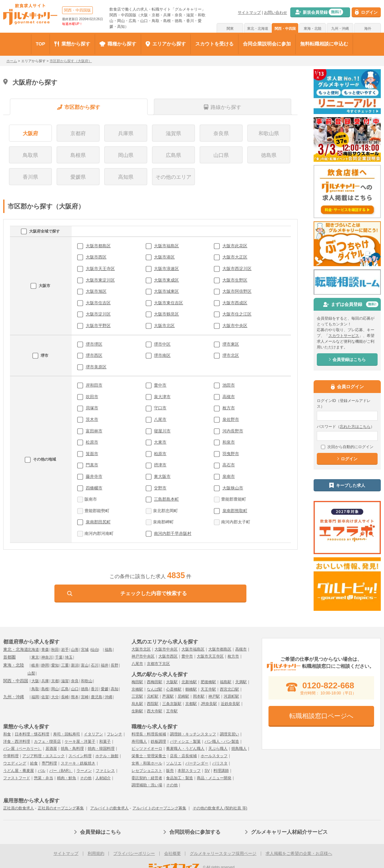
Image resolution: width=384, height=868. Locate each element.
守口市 (160, 408)
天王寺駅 (208, 689)
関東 (230, 29)
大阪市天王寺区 (100, 269)
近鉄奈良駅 (230, 704)
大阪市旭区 (96, 291)
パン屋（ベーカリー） (22, 749)
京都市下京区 (158, 664)
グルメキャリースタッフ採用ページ (223, 853)
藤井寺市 (94, 476)
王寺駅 (172, 711)
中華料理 (11, 756)
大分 (55, 697)
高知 (115, 689)
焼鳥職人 (239, 749)
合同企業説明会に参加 (267, 44)
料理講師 (221, 771)
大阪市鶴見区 (166, 314)
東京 (35, 657)
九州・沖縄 (340, 29)
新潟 (75, 665)
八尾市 (160, 419)
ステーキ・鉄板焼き (78, 763)
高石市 (229, 465)
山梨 (31, 673)
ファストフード (17, 778)
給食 (34, 763)
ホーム (12, 61)
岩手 (65, 650)
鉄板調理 (158, 741)
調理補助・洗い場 (147, 785)
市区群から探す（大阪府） (71, 61)
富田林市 (94, 431)
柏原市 (160, 454)
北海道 (33, 650)
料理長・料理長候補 (149, 734)
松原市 (92, 442)
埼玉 (69, 657)
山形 (75, 650)
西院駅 (153, 704)
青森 (45, 650)
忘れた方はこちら (355, 427)
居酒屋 (51, 749)
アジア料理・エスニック (44, 756)
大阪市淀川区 (98, 314)
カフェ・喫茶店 (47, 741)
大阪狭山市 (233, 488)
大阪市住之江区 (237, 314)
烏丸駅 (137, 704)
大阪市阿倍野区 (237, 291)
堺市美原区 (96, 367)
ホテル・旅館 (107, 756)
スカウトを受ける (214, 44)
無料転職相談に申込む (324, 44)
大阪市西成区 (235, 303)
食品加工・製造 (180, 778)
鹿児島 (97, 697)
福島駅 (226, 682)
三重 (65, 665)
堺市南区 (162, 355)
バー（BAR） (61, 771)
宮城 (85, 650)
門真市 (92, 465)
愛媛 (105, 689)
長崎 (65, 697)
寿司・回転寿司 (67, 734)
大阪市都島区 (98, 246)
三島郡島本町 (166, 499)
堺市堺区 (94, 344)
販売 (170, 771)
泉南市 (229, 476)
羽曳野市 (231, 454)
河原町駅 (231, 696)
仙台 (95, 650)
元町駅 (153, 696)
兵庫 (45, 681)
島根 (45, 689)
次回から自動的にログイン (347, 447)
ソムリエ (174, 763)
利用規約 (96, 853)
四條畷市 (94, 488)
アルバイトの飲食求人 (109, 808)
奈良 (75, 681)
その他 (86, 778)
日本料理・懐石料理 (32, 734)
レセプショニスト (147, 771)
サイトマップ (249, 12)
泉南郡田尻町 (98, 522)
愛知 (55, 665)
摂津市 (160, 465)
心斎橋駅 (174, 689)
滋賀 (65, 681)
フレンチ (115, 734)
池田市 (229, 385)
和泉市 (229, 442)
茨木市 (92, 419)
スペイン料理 (80, 756)
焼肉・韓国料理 (101, 749)
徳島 (85, 689)
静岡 (45, 665)
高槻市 (229, 397)
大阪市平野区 (98, 326)
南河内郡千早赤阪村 (173, 533)
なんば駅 (155, 689)
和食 (7, 734)
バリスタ (220, 763)
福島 (108, 650)
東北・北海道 (258, 29)
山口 (75, 689)
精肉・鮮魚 (67, 778)
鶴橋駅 (191, 689)
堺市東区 (231, 344)
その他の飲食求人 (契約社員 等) (220, 808)
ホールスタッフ (214, 756)
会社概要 (172, 853)
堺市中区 (162, 344)
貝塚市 (92, 408)
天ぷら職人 (218, 749)
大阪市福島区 (166, 246)
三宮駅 (137, 696)
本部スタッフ (189, 771)
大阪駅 (172, 682)
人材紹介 (103, 778)
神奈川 (47, 657)
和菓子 (105, 741)
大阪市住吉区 (98, 303)
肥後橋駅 (208, 682)
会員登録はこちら (100, 832)
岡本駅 (199, 696)
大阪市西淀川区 (237, 269)
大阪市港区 (164, 257)
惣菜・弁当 (44, 778)
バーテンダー (197, 763)
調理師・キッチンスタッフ (193, 734)
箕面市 (92, 454)
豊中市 (160, 385)
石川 (95, 665)
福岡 (35, 697)
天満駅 (241, 682)
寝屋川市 (162, 431)
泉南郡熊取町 (235, 511)
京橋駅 (137, 689)
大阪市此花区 (235, 246)
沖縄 (108, 697)
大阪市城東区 (166, 291)
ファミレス (105, 771)
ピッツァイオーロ (147, 749)
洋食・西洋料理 (17, 741)
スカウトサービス (344, 336)
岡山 (55, 689)
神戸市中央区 (143, 656)
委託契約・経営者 (147, 778)
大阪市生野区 (235, 280)
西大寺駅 (155, 711)
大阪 (35, 681)
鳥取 (35, 689)
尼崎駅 (183, 696)
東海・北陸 (312, 29)
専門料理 (49, 763)
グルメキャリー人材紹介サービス (289, 832)
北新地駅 (189, 682)
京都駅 (191, 704)
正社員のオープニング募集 (61, 808)
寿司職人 (139, 741)
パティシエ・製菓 (185, 741)
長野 (115, 665)
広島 (65, 689)
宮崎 (85, 697)
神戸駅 (214, 696)
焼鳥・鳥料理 (72, 749)
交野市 (160, 488)
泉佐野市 (231, 419)
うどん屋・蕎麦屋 (19, 771)
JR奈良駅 (209, 704)
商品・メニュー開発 (214, 778)
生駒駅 (137, 711)
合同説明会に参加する (195, 832)
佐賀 (45, 697)
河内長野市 (233, 431)
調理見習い (229, 734)
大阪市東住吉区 (168, 303)
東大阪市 (162, 476)
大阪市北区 (164, 326)
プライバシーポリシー (134, 853)
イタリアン (93, 734)
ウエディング (15, 763)
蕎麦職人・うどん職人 (185, 749)
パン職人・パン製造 (222, 741)
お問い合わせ (276, 12)
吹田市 (92, 397)
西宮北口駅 (229, 689)
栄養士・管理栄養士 (149, 756)
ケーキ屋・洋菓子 (80, 741)
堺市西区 (94, 355)
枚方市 (229, 408)
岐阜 (35, 665)
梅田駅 (137, 682)
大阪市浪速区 (166, 269)
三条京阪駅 (172, 704)
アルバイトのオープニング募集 (159, 808)
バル (42, 771)
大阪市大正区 (235, 257)
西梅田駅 (155, 682)
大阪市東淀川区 (100, 280)
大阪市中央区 (235, 326)
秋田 (55, 650)
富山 (85, 665)
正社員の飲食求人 (19, 808)
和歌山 (87, 681)
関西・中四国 (285, 29)
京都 (55, 681)
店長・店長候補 (183, 756)
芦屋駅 (168, 696)
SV (207, 771)
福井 (105, 665)
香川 (95, 689)
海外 (368, 29)
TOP (41, 44)
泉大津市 (162, 397)
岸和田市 (94, 385)
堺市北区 (231, 355)
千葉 (59, 657)
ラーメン (84, 771)
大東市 (160, 442)
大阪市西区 (96, 257)
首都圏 (9, 657)
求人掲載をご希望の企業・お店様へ (299, 853)
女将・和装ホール (147, 763)
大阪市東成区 (166, 280)
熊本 (75, 697)
